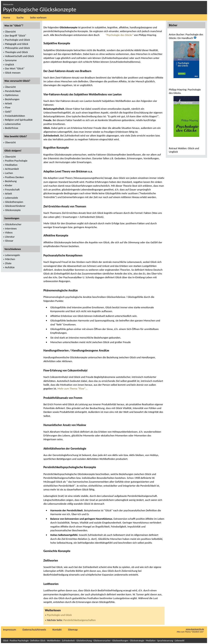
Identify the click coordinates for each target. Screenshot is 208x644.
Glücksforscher (13, 224)
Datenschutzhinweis (34, 630)
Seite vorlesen (38, 17)
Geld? (8, 112)
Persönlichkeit (13, 91)
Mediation (151, 640)
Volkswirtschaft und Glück (19, 56)
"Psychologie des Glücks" (119, 35)
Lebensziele (11, 198)
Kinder (9, 185)
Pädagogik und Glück (17, 44)
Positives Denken (14, 177)
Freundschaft (12, 190)
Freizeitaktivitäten (15, 116)
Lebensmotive (13, 124)
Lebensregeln (12, 255)
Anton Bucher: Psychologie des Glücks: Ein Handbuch (186, 36)
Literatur (10, 237)
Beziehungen (12, 99)
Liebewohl (179, 640)
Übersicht (10, 32)
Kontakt (57, 630)
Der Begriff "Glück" (15, 36)
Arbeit (8, 103)
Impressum (10, 630)
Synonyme (11, 60)
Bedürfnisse (12, 128)
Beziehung (11, 181)
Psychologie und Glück (59, 615)
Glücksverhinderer (15, 206)
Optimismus (12, 95)
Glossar (9, 241)
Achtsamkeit (12, 169)
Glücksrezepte (13, 210)
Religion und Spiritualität (19, 120)
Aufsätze (10, 267)
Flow (8, 107)
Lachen (9, 173)
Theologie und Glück (16, 52)
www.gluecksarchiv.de (195, 629)
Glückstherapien (14, 202)
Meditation (11, 165)
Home (7, 17)
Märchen (10, 259)
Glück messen (13, 73)
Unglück (9, 64)
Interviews (11, 228)
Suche (20, 17)
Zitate (8, 263)
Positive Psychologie (16, 161)
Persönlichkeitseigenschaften (80, 620)
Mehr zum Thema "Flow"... (73, 389)
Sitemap (73, 630)
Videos (9, 232)
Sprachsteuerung (165, 640)
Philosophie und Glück (17, 48)
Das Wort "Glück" (15, 68)
